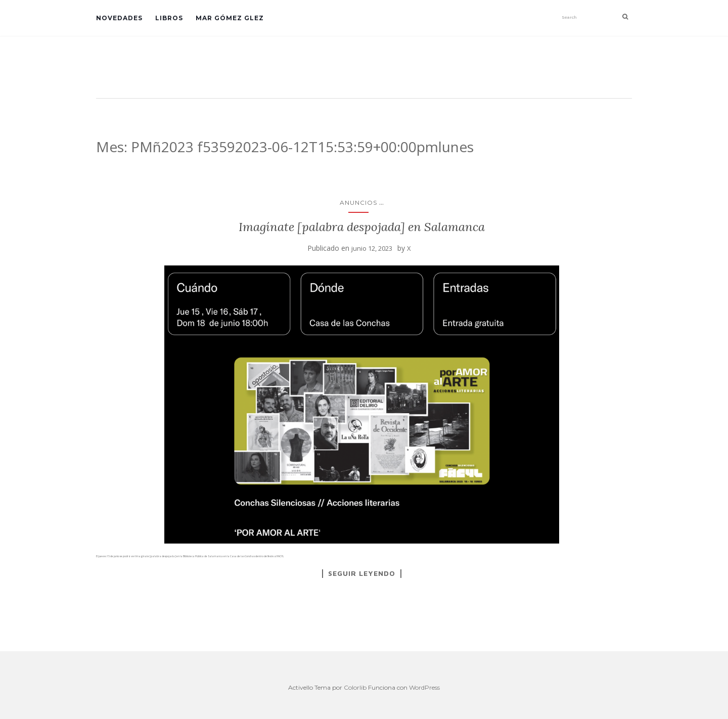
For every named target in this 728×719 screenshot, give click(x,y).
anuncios (358, 203)
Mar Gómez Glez (230, 18)
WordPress (424, 687)
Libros (169, 18)
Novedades (119, 18)
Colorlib (355, 687)
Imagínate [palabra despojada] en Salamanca (362, 227)
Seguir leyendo (362, 573)
